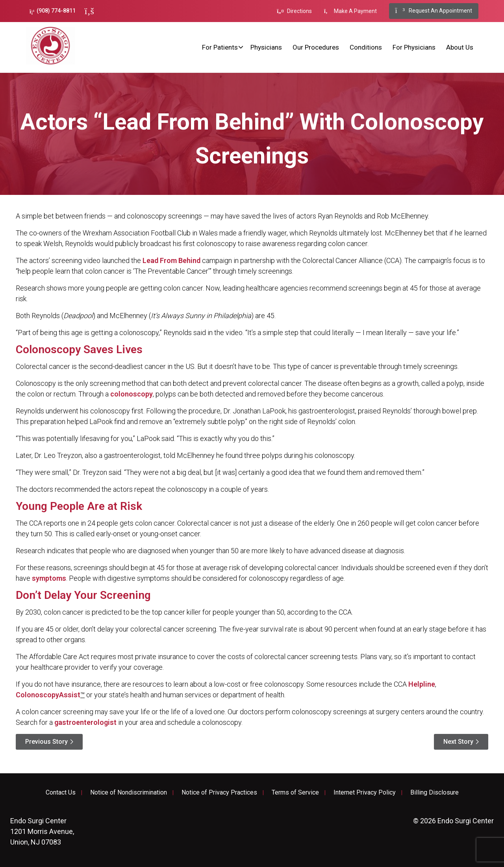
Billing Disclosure (435, 793)
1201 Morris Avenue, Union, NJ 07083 (42, 831)
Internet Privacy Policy (365, 793)
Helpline (422, 684)
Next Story (458, 742)
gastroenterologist (85, 722)
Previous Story (46, 742)
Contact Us (61, 793)
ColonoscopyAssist (48, 695)
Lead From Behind (171, 260)
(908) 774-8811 (53, 11)
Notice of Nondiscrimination (129, 793)
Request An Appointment (434, 11)
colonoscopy (132, 394)
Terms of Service (295, 793)
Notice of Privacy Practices (219, 793)
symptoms (49, 578)
